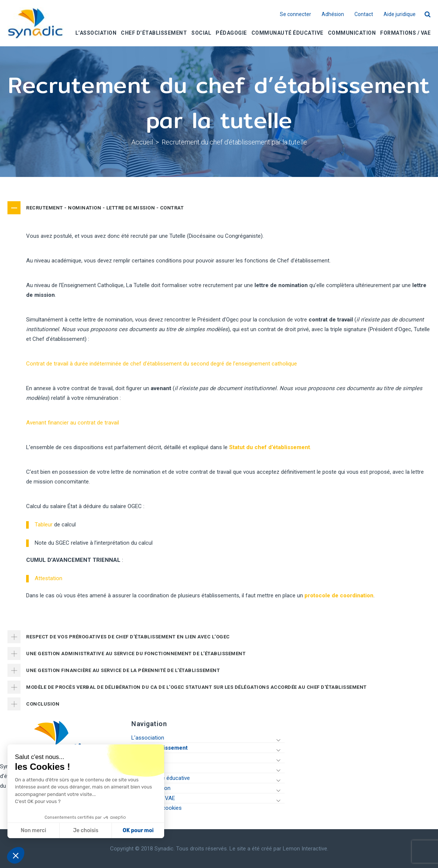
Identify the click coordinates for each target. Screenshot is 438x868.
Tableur (44, 525)
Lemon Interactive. (306, 849)
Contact (364, 15)
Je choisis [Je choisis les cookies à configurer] (35, 830)
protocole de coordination (339, 595)
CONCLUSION (43, 704)
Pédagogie (144, 768)
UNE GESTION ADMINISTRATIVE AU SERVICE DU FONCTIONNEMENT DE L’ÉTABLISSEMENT (136, 654)
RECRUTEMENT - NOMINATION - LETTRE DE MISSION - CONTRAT (105, 208)
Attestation (49, 578)
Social (139, 758)
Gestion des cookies (157, 808)
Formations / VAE (153, 798)
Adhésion (333, 15)
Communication (151, 788)
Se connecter (295, 15)
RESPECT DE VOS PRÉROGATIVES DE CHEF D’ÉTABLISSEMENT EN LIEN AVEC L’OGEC (128, 637)
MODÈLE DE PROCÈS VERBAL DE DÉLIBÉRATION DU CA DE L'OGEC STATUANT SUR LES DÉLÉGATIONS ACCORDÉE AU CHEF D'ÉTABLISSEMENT (196, 687)
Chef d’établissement (159, 748)
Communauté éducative (161, 778)
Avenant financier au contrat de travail (73, 423)
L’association (148, 738)
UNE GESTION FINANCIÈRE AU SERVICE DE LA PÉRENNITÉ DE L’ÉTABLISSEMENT (123, 670)
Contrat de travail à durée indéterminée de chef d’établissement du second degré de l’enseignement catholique (162, 364)
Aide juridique (400, 15)
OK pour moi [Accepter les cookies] (87, 830)
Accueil (142, 142)
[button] (16, 855)
